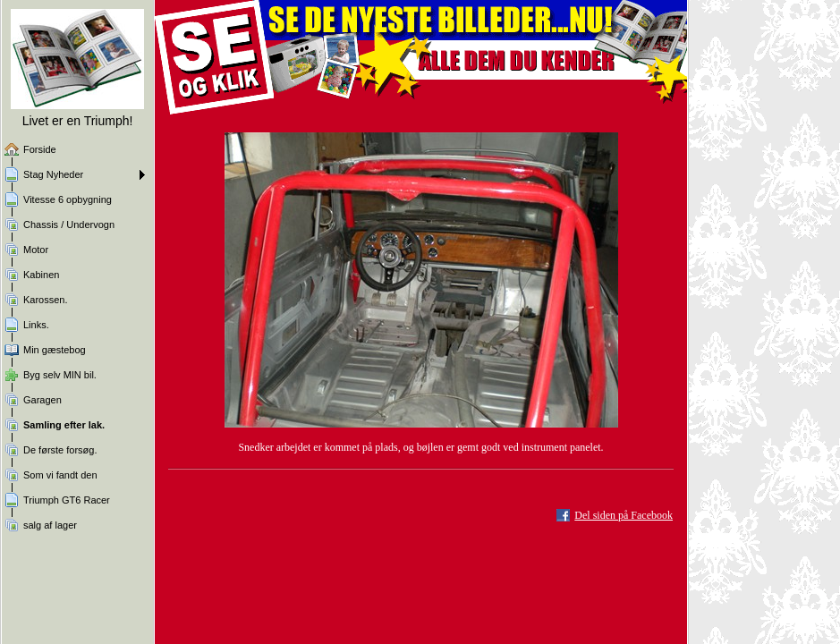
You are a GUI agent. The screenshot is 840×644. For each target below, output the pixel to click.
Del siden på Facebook (624, 515)
